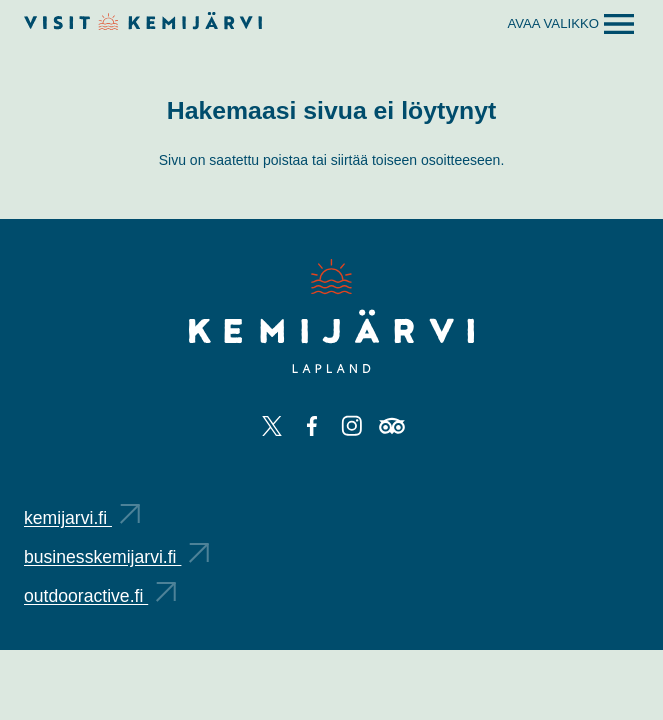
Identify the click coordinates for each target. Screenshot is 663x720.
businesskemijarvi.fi (116, 557)
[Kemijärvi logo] (331, 316)
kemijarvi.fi (82, 518)
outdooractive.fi (100, 596)
